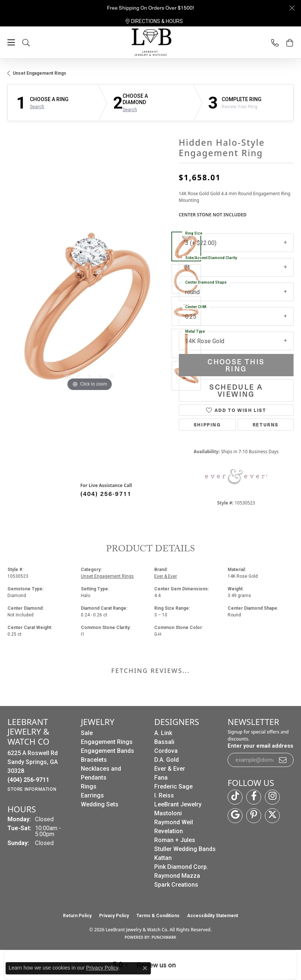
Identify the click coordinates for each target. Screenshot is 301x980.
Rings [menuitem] (89, 786)
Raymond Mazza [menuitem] (177, 876)
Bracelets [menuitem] (94, 760)
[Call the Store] (28, 780)
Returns (266, 424)
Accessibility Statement (213, 916)
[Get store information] (32, 789)
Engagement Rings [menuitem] (107, 742)
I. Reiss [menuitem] (164, 795)
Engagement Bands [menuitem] (107, 751)
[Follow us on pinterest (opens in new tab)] (254, 816)
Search (37, 107)
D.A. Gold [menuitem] (167, 760)
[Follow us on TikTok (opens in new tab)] (235, 797)
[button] (34, 43)
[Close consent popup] (145, 968)
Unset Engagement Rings (39, 73)
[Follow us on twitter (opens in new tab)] (272, 816)
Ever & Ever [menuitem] (170, 769)
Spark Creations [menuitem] (176, 885)
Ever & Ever (166, 576)
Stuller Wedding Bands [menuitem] (185, 849)
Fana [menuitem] (161, 778)
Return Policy (77, 916)
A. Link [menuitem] (163, 733)
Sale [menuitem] (87, 733)
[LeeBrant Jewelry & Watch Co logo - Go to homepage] (150, 43)
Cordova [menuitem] (166, 751)
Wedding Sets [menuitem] (100, 804)
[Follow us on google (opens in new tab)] (235, 816)
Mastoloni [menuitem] (168, 813)
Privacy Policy (114, 916)
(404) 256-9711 (106, 493)
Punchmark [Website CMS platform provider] (164, 937)
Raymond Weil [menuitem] (174, 822)
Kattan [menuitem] (163, 858)
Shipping (207, 424)
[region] (89, 311)
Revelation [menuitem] (169, 831)
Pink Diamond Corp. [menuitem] (181, 867)
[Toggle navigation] (11, 42)
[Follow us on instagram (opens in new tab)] (272, 797)
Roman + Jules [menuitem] (175, 840)
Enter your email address (260, 746)
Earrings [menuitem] (92, 795)
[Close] (292, 8)
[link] (154, 21)
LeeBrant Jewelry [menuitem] (178, 804)
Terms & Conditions (158, 916)
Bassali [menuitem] (164, 742)
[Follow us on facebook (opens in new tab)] (254, 797)
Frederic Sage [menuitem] (173, 786)
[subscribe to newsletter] (283, 760)
